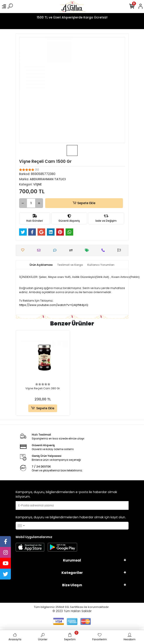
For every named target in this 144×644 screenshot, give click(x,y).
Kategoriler (72, 573)
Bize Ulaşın (72, 585)
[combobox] (21, 526)
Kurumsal (72, 560)
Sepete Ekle (84, 203)
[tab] (41, 265)
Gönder (118, 505)
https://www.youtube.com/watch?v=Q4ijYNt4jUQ (54, 305)
